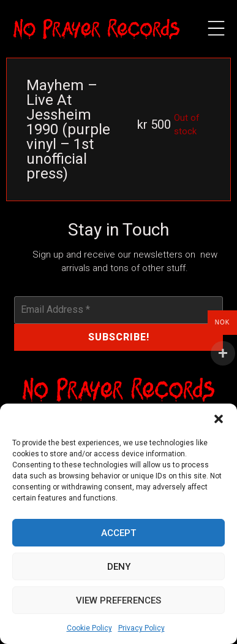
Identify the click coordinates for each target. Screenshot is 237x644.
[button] (219, 419)
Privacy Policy (141, 628)
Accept (118, 533)
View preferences (118, 600)
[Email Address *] (118, 310)
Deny (119, 567)
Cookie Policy (89, 628)
